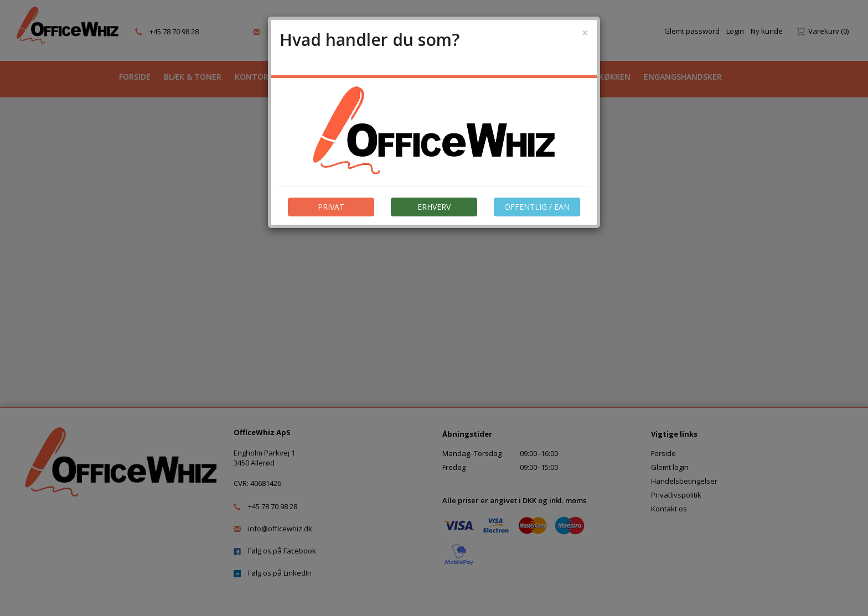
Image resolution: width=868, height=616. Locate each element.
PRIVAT (331, 207)
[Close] (585, 33)
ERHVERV (434, 207)
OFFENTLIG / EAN (537, 207)
